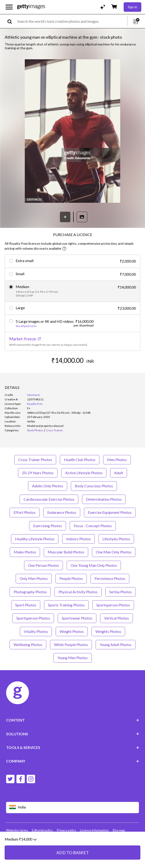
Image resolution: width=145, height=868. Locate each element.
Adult (119, 473)
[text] (71, 21)
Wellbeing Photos (28, 644)
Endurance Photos (62, 512)
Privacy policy (66, 830)
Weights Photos (108, 631)
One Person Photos (43, 565)
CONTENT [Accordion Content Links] (73, 720)
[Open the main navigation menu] (9, 7)
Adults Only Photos (48, 486)
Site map (119, 830)
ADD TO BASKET (73, 855)
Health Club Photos (80, 460)
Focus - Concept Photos (93, 526)
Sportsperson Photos (113, 605)
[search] (12, 21)
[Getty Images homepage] (31, 7)
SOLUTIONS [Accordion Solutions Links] (73, 734)
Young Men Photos (72, 658)
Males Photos (25, 552)
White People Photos (71, 644)
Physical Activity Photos (78, 592)
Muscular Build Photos (66, 552)
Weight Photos (72, 631)
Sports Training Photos (66, 605)
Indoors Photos (78, 539)
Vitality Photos (36, 631)
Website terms (17, 830)
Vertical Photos (116, 618)
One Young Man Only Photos (94, 565)
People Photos (71, 578)
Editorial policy (42, 830)
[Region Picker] (73, 807)
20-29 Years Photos (38, 473)
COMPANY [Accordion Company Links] (73, 761)
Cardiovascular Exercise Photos (49, 499)
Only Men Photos (34, 578)
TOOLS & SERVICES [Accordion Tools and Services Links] (73, 747)
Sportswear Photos (77, 618)
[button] (72, 131)
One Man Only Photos (114, 552)
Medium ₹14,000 (21, 842)
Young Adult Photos (116, 644)
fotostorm (34, 395)
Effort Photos (25, 512)
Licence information (94, 830)
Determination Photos (104, 499)
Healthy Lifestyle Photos (35, 539)
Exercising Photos (48, 526)
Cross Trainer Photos (35, 460)
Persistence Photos (110, 578)
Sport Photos (26, 605)
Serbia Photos (120, 592)
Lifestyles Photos (116, 539)
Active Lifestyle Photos (84, 473)
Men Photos (117, 460)
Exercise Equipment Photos (110, 512)
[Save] (65, 217)
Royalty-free (35, 404)
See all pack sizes (26, 326)
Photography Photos (30, 592)
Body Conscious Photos (94, 486)
